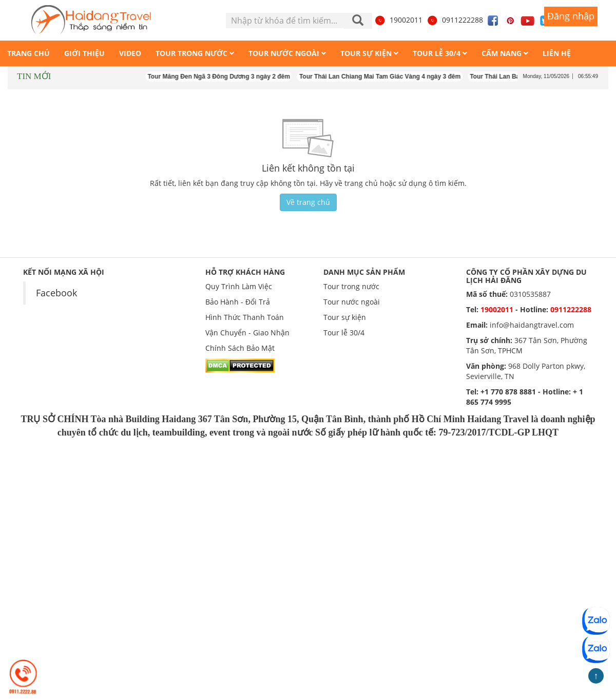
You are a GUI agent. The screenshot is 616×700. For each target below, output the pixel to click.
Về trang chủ (308, 202)
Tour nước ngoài (352, 302)
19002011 (398, 20)
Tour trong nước (351, 286)
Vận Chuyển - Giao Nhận (247, 333)
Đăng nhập (571, 16)
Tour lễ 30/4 (344, 333)
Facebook (56, 293)
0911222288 (455, 20)
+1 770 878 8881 (508, 392)
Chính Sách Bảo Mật (240, 348)
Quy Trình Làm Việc (239, 286)
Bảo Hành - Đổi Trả (238, 302)
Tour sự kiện (345, 317)
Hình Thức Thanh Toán (245, 317)
